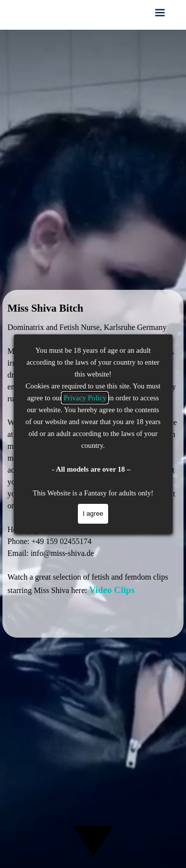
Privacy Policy (85, 398)
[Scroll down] (93, 839)
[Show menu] (160, 12)
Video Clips (112, 590)
